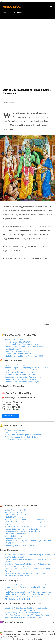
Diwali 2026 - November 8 (16, 534)
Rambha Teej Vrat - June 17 (16, 515)
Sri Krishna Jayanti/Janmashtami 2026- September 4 (26, 519)
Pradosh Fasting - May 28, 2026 (18, 342)
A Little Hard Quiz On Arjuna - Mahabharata (23, 435)
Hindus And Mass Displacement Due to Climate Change (27, 594)
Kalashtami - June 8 (13, 349)
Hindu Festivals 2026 (13, 538)
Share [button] (47, 324)
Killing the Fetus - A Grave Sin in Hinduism (22, 597)
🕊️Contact (18, 12)
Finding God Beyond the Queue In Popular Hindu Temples (28, 585)
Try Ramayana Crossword (15, 439)
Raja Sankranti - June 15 (15, 512)
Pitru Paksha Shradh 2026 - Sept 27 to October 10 (25, 527)
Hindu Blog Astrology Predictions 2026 (21, 545)
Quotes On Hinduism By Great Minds (20, 372)
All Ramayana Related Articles (17, 576)
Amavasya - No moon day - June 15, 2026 (22, 351)
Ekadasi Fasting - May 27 (15, 340)
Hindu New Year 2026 (14, 517)
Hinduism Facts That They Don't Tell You (21, 379)
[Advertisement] (27, 49)
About (5, 12)
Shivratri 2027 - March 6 (15, 536)
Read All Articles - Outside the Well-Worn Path (24, 617)
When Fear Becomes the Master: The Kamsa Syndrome (27, 615)
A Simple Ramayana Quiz (15, 430)
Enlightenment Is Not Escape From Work (21, 610)
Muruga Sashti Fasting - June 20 (18, 354)
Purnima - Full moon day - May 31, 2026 (21, 344)
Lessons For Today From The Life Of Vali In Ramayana (27, 573)
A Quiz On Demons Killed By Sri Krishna (22, 437)
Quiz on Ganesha (12, 432)
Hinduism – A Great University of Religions (22, 382)
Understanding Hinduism (15, 365)
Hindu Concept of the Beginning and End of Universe (26, 367)
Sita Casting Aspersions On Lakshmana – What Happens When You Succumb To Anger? (27, 565)
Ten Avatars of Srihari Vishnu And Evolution (23, 377)
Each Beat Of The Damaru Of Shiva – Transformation (26, 608)
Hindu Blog (12, 7)
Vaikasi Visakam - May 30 (15, 510)
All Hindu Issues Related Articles (18, 599)
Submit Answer (11, 416)
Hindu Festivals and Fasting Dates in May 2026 (24, 356)
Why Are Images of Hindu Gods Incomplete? (23, 613)
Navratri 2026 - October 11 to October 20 (21, 529)
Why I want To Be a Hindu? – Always (20, 375)
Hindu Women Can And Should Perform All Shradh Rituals (29, 592)
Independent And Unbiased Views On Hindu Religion (26, 370)
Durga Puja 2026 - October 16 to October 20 (23, 531)
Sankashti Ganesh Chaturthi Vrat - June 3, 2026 (24, 347)
